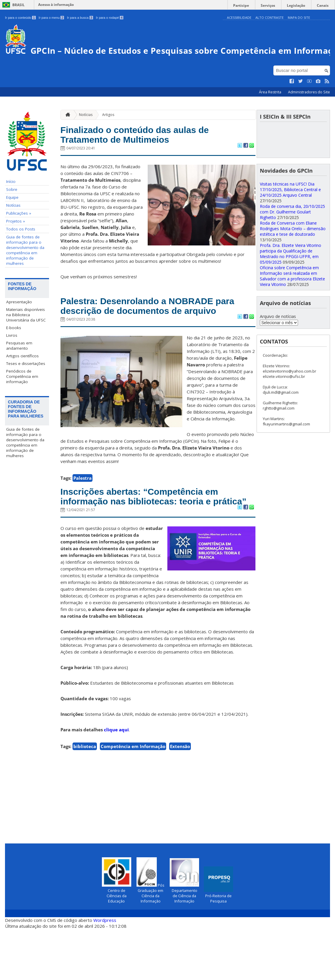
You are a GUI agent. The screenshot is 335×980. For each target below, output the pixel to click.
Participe (251, 5)
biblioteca (85, 798)
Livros (12, 354)
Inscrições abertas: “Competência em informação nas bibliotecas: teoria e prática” (152, 540)
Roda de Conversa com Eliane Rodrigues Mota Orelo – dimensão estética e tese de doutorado (293, 248)
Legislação (300, 5)
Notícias (13, 224)
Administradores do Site (309, 111)
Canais (324, 5)
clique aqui (116, 781)
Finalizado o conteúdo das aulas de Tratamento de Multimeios (147, 155)
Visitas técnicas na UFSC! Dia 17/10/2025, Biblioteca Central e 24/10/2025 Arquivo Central (290, 209)
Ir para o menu (52, 18)
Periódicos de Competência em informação (22, 395)
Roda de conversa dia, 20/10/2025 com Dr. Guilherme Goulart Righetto (292, 231)
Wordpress (105, 971)
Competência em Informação (133, 798)
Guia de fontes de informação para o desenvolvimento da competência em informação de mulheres (25, 269)
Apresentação (19, 321)
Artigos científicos (22, 375)
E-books (14, 347)
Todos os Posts (21, 248)
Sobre (12, 208)
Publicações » (19, 232)
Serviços (275, 5)
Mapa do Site (299, 17)
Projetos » (16, 240)
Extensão (180, 798)
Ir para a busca (80, 18)
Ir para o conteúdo (20, 18)
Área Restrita (271, 111)
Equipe (12, 216)
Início (11, 201)
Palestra (83, 515)
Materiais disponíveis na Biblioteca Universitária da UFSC (26, 334)
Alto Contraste (270, 17)
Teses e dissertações (26, 383)
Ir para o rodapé (110, 18)
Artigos (108, 133)
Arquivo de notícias (278, 335)
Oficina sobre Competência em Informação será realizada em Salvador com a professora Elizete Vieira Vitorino (292, 295)
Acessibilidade (239, 17)
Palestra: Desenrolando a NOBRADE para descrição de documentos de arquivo (150, 335)
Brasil (18, 5)
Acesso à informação (56, 5)
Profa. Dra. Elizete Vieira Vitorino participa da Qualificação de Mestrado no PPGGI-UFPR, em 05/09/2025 (291, 273)
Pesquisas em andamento (19, 365)
